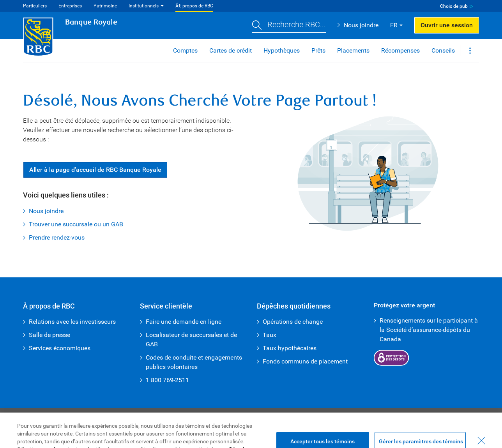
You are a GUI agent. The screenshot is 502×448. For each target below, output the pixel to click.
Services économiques (60, 348)
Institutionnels (144, 6)
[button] (289, 26)
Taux (270, 335)
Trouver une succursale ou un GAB (76, 224)
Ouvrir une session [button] (447, 25)
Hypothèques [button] (282, 50)
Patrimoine (105, 6)
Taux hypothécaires (290, 348)
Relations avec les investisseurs (72, 322)
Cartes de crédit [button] (231, 50)
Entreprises (70, 6)
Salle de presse (49, 335)
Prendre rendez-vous (57, 237)
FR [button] (394, 25)
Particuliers (35, 6)
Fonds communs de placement (305, 361)
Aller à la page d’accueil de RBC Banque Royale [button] (95, 170)
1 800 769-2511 (167, 380)
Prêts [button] (318, 50)
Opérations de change (293, 322)
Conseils (443, 50)
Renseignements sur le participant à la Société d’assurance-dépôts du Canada (429, 330)
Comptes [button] (185, 50)
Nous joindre (361, 25)
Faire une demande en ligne (184, 322)
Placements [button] (353, 50)
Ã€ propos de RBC (194, 6)
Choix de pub (454, 6)
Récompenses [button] (400, 50)
